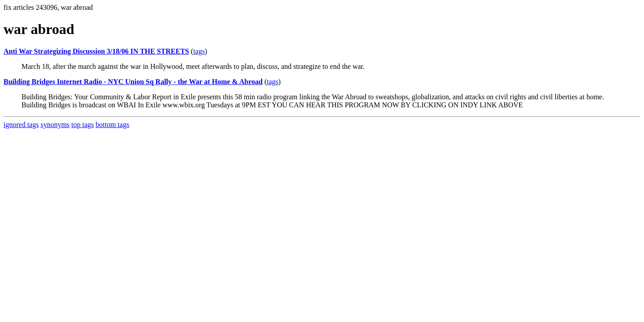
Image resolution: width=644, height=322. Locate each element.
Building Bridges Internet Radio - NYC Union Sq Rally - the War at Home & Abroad (133, 82)
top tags (83, 125)
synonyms (55, 125)
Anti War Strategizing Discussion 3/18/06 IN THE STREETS (96, 51)
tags (199, 51)
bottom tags (112, 125)
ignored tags (21, 125)
